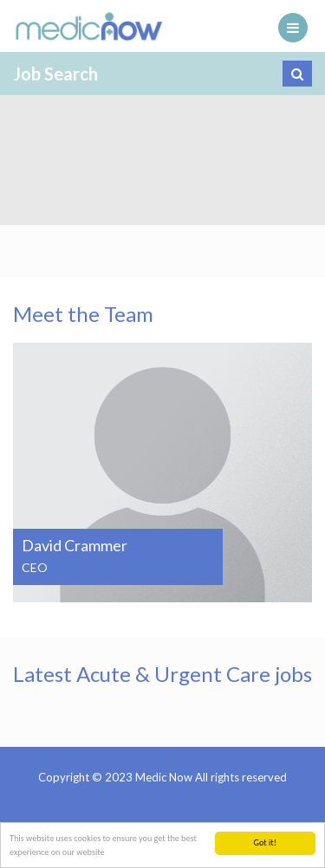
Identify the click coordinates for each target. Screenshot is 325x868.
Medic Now (89, 26)
